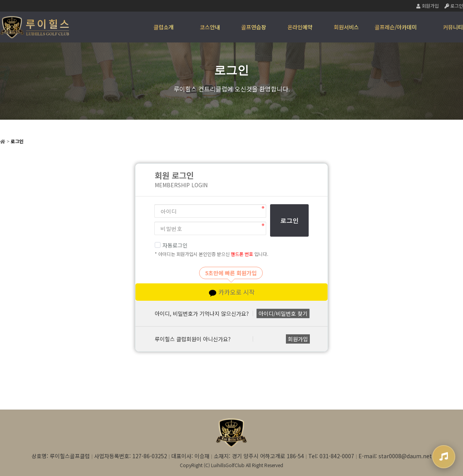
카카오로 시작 (232, 292)
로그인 (454, 6)
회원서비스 (346, 27)
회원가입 (428, 6)
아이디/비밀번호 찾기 (283, 313)
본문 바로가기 (0, 0)
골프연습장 (254, 27)
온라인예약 (300, 27)
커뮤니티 (453, 27)
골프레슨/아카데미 (396, 27)
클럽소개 (164, 27)
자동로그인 (171, 245)
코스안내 (210, 27)
